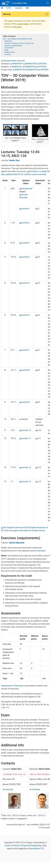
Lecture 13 (26, 481)
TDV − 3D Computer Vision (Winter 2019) (17, 39)
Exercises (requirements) (13, 46)
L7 (39, 350)
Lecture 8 (26, 370)
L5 (39, 283)
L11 (39, 438)
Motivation (8, 41)
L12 (39, 467)
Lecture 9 (26, 402)
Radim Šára (14, 160)
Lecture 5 (26, 283)
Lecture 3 (26, 243)
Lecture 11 (26, 438)
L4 (39, 257)
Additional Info (10, 52)
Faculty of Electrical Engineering (27, 845)
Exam (6, 50)
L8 (39, 370)
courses (19, 8)
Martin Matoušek (17, 543)
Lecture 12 (26, 467)
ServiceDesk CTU (36, 848)
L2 (39, 223)
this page (17, 27)
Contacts (8, 54)
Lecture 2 (26, 223)
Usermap (9, 789)
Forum (22, 61)
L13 (39, 481)
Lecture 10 (26, 430)
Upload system (10, 61)
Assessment (9, 48)
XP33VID (43, 64)
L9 (39, 402)
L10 (39, 430)
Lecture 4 (26, 257)
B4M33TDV (17, 64)
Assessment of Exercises (12, 686)
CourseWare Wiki (14, 3)
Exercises (41, 551)
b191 (9, 8)
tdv (27, 8)
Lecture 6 (26, 315)
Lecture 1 (26, 209)
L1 (39, 209)
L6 (39, 315)
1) (5, 558)
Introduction (27, 189)
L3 (39, 243)
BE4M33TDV (31, 64)
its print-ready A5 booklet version (30, 530)
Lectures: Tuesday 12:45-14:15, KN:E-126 (19, 43)
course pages (23, 24)
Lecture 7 (26, 350)
